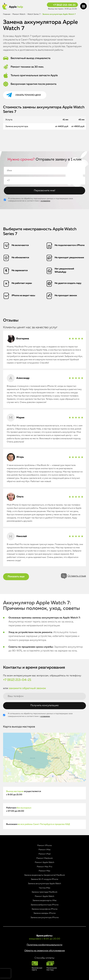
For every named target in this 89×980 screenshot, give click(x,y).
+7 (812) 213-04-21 (64, 5)
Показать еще (16, 577)
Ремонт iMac (45, 850)
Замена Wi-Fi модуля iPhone (44, 879)
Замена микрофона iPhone (44, 909)
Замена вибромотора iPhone (45, 905)
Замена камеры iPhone (44, 913)
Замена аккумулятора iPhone (45, 918)
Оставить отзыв (77, 576)
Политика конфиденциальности (44, 945)
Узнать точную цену (28, 95)
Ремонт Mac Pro (45, 867)
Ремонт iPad (44, 854)
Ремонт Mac (44, 871)
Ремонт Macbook (45, 858)
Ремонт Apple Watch (45, 862)
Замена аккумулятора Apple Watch (44, 884)
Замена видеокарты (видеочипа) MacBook (45, 875)
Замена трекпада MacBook (44, 892)
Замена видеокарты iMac (45, 901)
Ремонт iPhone (44, 846)
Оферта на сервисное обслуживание (45, 951)
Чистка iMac (45, 888)
